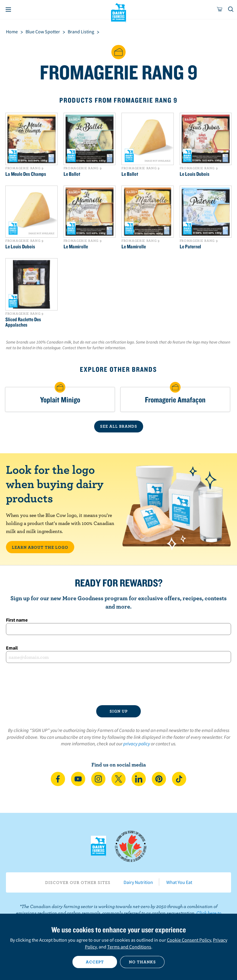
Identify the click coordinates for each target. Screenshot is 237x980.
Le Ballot (72, 174)
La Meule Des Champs (26, 174)
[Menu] (8, 10)
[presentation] (118, 684)
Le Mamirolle (76, 247)
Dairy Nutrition (138, 882)
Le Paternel (190, 247)
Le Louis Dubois (195, 174)
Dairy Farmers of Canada (119, 12)
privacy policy (137, 744)
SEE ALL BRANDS (119, 426)
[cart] (220, 10)
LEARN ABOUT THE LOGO (40, 547)
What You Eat (179, 882)
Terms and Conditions (129, 947)
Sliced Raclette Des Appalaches (23, 322)
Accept (95, 962)
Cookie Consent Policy (189, 940)
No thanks (142, 962)
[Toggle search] (231, 10)
